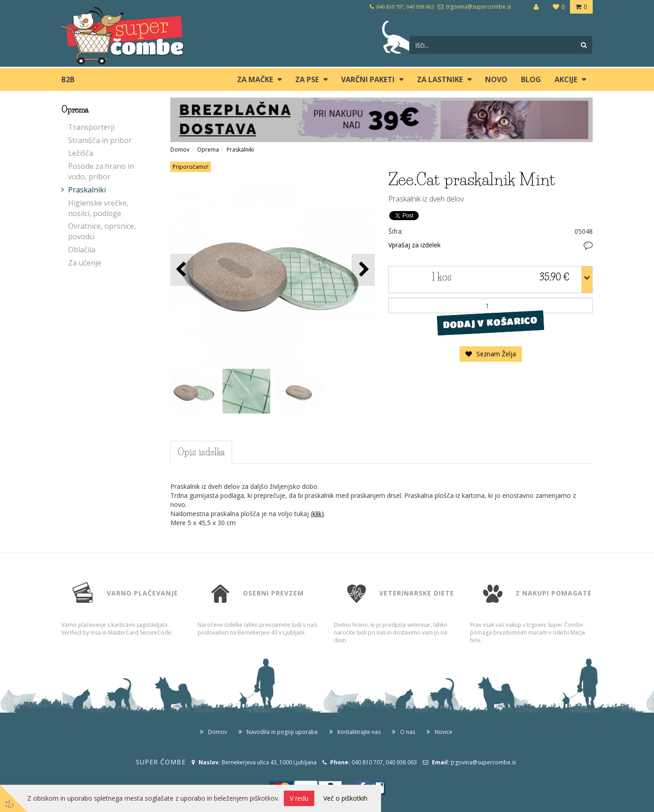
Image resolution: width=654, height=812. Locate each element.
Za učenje (85, 263)
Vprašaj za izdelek (414, 245)
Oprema (208, 150)
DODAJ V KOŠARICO (490, 323)
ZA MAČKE (255, 79)
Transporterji (91, 127)
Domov (180, 150)
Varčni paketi (368, 79)
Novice (443, 732)
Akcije (566, 79)
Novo (496, 79)
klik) (318, 514)
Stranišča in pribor (100, 140)
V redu (299, 798)
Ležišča (81, 153)
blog (531, 79)
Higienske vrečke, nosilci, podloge (98, 208)
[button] (363, 270)
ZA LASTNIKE (440, 79)
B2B (68, 79)
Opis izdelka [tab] (201, 452)
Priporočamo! (191, 167)
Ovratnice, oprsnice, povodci (102, 231)
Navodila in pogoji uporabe (282, 732)
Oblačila (82, 250)
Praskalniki (87, 190)
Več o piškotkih (345, 798)
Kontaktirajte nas (359, 732)
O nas (408, 732)
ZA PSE (307, 79)
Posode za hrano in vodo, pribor (101, 171)
